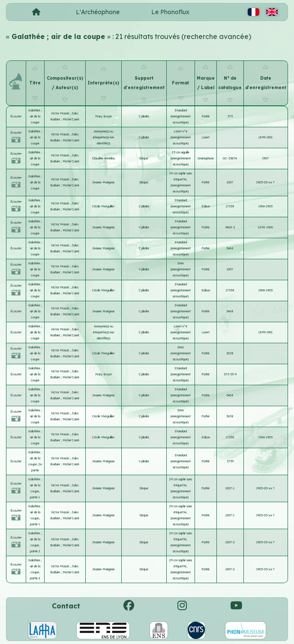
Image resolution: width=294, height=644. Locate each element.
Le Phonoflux (170, 12)
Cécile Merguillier (103, 206)
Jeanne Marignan (103, 182)
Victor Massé (60, 113)
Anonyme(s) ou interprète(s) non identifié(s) (103, 137)
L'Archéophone (98, 12)
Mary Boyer (103, 116)
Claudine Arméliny (103, 158)
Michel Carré (71, 119)
